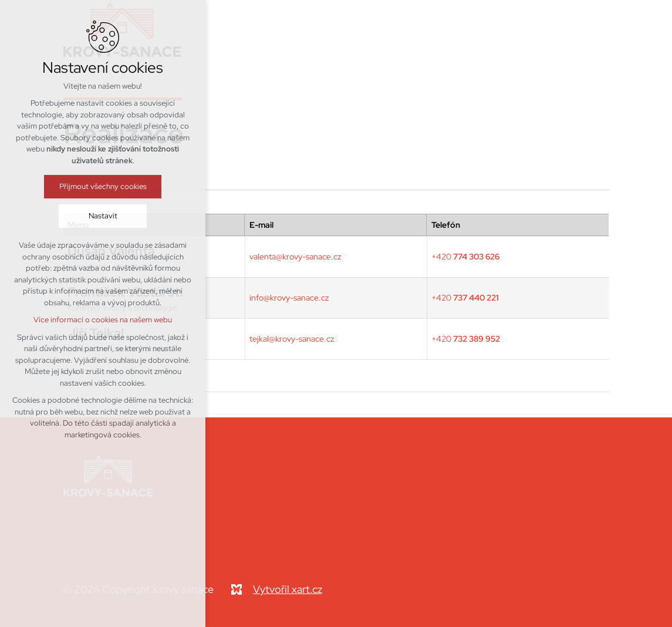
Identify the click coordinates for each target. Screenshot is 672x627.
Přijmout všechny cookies (103, 186)
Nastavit (103, 216)
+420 (465, 257)
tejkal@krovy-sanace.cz (292, 339)
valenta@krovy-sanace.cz (295, 257)
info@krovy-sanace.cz (289, 298)
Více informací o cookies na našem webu (103, 320)
